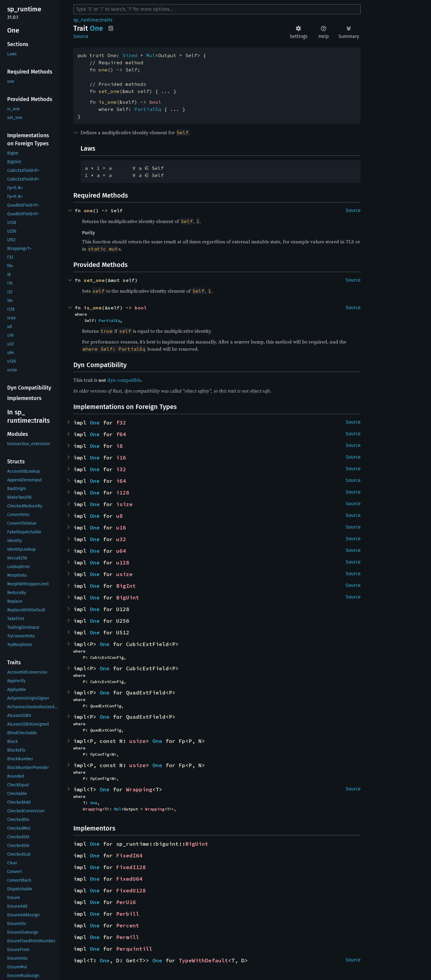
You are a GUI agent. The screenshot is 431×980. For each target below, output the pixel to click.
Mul (151, 55)
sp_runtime (86, 20)
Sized (130, 55)
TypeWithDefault (203, 960)
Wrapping (139, 789)
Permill (128, 937)
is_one (107, 102)
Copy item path (111, 28)
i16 (121, 458)
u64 (121, 551)
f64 (121, 434)
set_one (109, 91)
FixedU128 (131, 890)
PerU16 (126, 902)
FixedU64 (129, 879)
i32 (121, 469)
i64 (121, 481)
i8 (119, 446)
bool (155, 102)
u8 (119, 516)
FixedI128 (131, 867)
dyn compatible (124, 380)
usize (124, 574)
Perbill (128, 914)
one (103, 70)
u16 (121, 528)
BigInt (126, 586)
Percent (128, 925)
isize (124, 504)
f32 (121, 423)
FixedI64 (129, 855)
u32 (121, 539)
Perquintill (134, 949)
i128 (123, 493)
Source (81, 36)
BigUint (128, 597)
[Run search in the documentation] (217, 9)
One (95, 423)
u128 (123, 562)
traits (106, 20)
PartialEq (148, 109)
